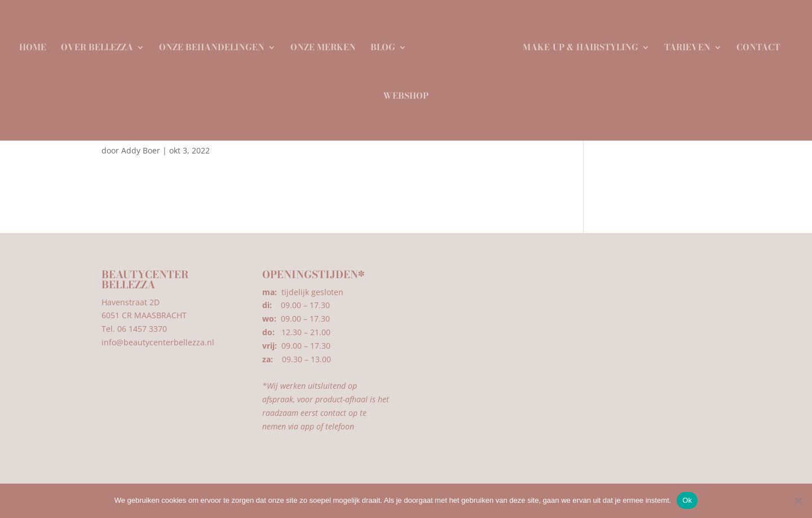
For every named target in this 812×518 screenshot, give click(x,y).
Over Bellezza (101, 45)
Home (37, 45)
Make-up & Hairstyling (577, 45)
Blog (387, 45)
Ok (687, 500)
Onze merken (327, 45)
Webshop (406, 93)
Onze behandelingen (216, 45)
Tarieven (683, 45)
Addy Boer (141, 150)
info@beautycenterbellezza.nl (158, 342)
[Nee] (798, 501)
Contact (754, 45)
